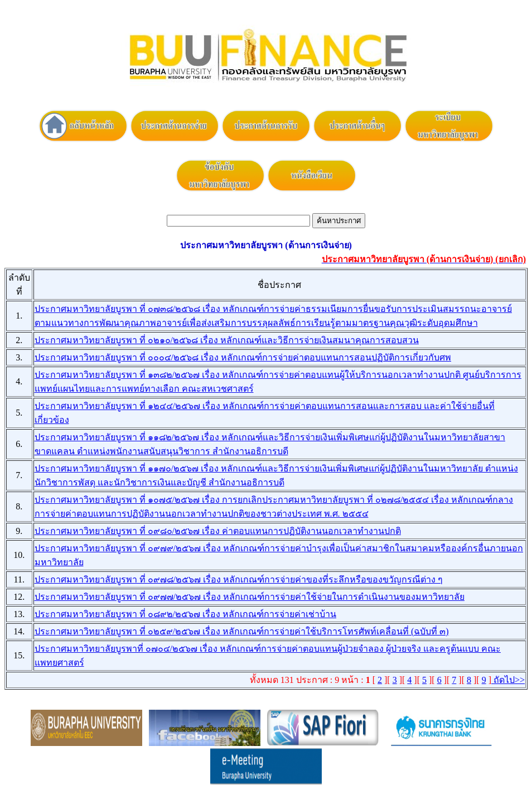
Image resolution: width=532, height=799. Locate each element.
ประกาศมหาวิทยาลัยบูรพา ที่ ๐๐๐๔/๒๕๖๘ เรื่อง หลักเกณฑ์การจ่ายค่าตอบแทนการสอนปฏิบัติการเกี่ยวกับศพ (243, 357)
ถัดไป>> (508, 680)
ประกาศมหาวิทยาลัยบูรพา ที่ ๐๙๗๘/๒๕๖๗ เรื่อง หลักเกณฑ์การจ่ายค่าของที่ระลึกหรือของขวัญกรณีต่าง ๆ (239, 579)
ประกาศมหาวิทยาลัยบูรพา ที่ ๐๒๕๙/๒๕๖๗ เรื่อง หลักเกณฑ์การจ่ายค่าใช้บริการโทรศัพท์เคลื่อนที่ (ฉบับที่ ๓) (242, 631)
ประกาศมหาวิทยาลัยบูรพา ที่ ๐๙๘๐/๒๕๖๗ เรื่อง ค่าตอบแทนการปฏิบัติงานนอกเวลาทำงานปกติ (218, 531)
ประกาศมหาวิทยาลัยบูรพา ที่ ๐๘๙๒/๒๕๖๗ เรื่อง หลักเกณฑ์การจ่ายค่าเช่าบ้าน (185, 614)
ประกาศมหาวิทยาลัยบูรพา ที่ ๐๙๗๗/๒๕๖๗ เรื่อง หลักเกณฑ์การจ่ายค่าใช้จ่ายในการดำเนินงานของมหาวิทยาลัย (250, 597)
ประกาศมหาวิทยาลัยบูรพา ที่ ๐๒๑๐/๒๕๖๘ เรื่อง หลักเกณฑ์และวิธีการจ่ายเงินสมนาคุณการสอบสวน (227, 340)
